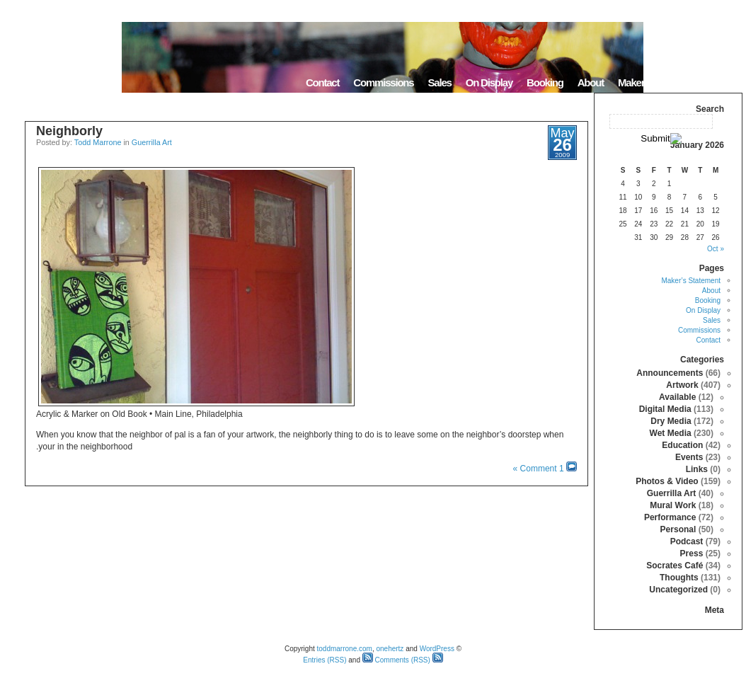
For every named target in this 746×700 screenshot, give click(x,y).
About (591, 82)
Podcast (687, 541)
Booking (545, 82)
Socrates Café (675, 566)
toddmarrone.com (345, 649)
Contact (322, 82)
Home (724, 82)
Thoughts (679, 578)
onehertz (390, 649)
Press (692, 553)
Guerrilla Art (152, 142)
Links (697, 469)
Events (689, 457)
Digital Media (665, 409)
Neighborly (69, 131)
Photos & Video (667, 481)
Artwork (682, 385)
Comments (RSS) (396, 660)
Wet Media (671, 433)
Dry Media (671, 421)
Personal (678, 529)
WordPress (437, 649)
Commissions (383, 82)
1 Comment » (539, 469)
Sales (439, 82)
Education (682, 445)
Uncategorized (678, 590)
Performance (670, 517)
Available (677, 397)
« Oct (716, 249)
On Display (489, 82)
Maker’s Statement (658, 82)
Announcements (670, 373)
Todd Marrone (98, 142)
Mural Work (673, 505)
